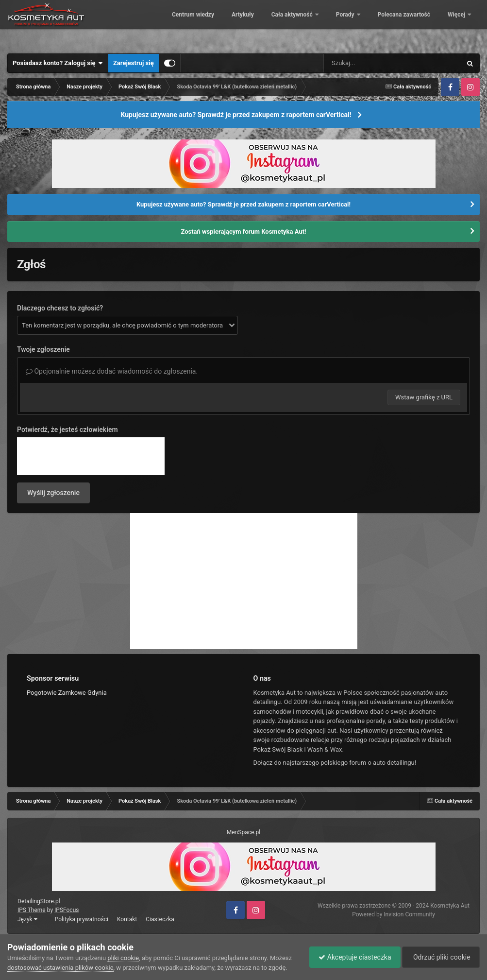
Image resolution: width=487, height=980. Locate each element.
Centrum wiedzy (263, 24)
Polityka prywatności (82, 919)
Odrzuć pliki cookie (440, 957)
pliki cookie (123, 958)
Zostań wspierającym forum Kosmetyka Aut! (243, 232)
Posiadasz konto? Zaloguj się (58, 63)
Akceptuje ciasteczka (352, 957)
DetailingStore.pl (39, 901)
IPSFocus (67, 910)
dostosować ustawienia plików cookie (60, 968)
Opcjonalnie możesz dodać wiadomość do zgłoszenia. (112, 371)
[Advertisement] (244, 581)
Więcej (457, 24)
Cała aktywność (363, 24)
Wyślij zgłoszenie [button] (53, 493)
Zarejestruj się (134, 63)
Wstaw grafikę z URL (424, 397)
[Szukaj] (370, 63)
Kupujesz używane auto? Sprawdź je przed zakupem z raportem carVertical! (236, 115)
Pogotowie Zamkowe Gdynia (67, 693)
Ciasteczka (160, 919)
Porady (416, 24)
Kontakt (127, 919)
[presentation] (91, 456)
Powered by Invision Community (394, 914)
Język (27, 919)
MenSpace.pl (243, 832)
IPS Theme (32, 910)
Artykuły (313, 24)
